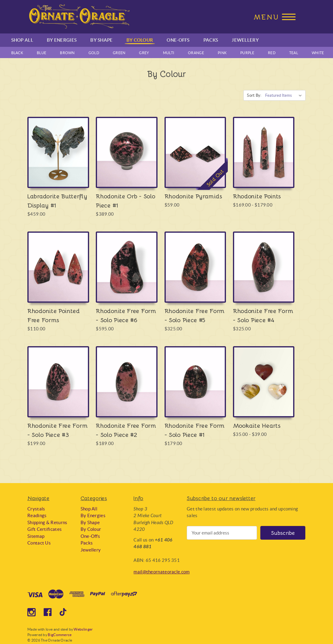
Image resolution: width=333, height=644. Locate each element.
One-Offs (178, 40)
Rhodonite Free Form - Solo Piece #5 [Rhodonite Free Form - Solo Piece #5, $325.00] (195, 315)
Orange (196, 53)
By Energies (62, 40)
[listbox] (285, 95)
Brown (67, 53)
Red (272, 53)
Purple (247, 53)
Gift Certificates (45, 529)
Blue (42, 53)
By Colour (140, 40)
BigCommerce (60, 635)
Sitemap (36, 536)
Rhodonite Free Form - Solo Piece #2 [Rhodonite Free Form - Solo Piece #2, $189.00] (126, 430)
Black (17, 53)
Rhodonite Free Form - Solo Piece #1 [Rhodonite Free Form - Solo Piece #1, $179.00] (195, 430)
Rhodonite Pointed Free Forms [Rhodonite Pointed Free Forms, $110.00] (54, 315)
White (318, 53)
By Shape (101, 40)
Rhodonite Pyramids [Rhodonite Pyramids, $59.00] (193, 196)
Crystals (36, 509)
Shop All (22, 40)
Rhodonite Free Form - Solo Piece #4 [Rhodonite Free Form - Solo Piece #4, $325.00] (263, 315)
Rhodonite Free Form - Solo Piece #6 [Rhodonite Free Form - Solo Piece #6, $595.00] (126, 315)
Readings (37, 515)
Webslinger (83, 629)
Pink (222, 53)
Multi (169, 53)
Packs (211, 40)
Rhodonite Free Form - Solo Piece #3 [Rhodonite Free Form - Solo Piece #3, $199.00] (57, 430)
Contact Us (39, 543)
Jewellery (245, 40)
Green (119, 53)
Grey (144, 53)
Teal (294, 53)
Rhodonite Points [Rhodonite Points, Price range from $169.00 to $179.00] (257, 196)
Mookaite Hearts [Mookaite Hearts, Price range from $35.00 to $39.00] (257, 425)
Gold (94, 53)
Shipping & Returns (47, 522)
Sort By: (254, 95)
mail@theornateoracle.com (161, 572)
